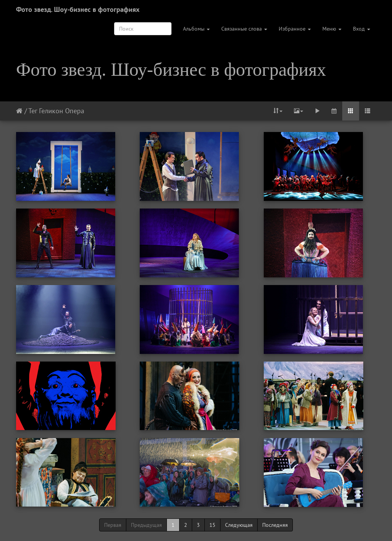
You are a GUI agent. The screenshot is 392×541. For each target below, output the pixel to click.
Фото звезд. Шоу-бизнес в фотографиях (78, 9)
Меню (332, 29)
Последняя (275, 525)
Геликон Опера (62, 111)
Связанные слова (244, 29)
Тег (33, 111)
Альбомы (196, 29)
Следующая (239, 525)
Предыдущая (146, 525)
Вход (362, 29)
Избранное (295, 29)
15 (212, 525)
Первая (113, 525)
